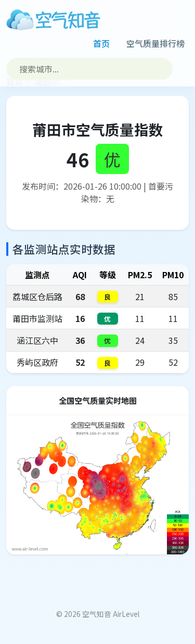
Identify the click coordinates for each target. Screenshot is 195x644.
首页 (101, 43)
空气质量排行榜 (155, 43)
